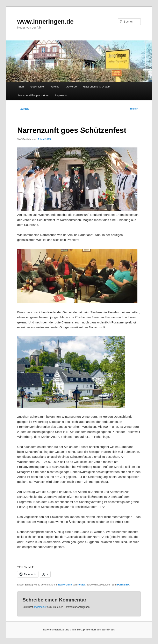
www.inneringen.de (45, 21)
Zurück (23, 109)
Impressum (62, 95)
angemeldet (40, 607)
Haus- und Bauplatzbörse (33, 95)
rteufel (81, 585)
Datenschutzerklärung (56, 630)
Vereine (55, 87)
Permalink (123, 585)
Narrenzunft (65, 585)
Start (21, 87)
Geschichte (37, 87)
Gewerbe (71, 87)
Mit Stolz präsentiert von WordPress (94, 630)
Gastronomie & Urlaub (96, 87)
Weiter (135, 109)
